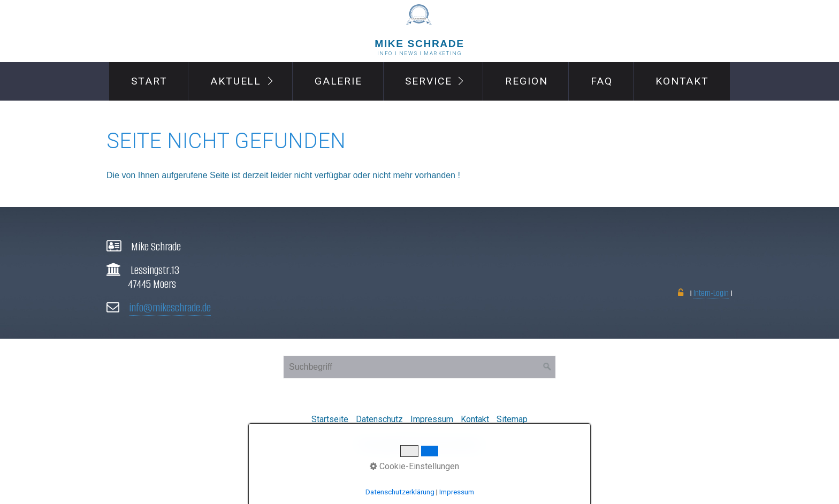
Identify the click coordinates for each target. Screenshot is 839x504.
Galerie (338, 81)
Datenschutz (379, 419)
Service (428, 81)
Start (149, 81)
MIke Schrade (419, 44)
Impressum (432, 419)
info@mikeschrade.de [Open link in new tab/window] (170, 307)
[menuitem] (148, 81)
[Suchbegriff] (419, 367)
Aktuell (236, 81)
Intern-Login (711, 293)
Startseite (330, 419)
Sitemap (512, 419)
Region (527, 81)
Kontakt (682, 81)
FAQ (602, 81)
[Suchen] (547, 367)
